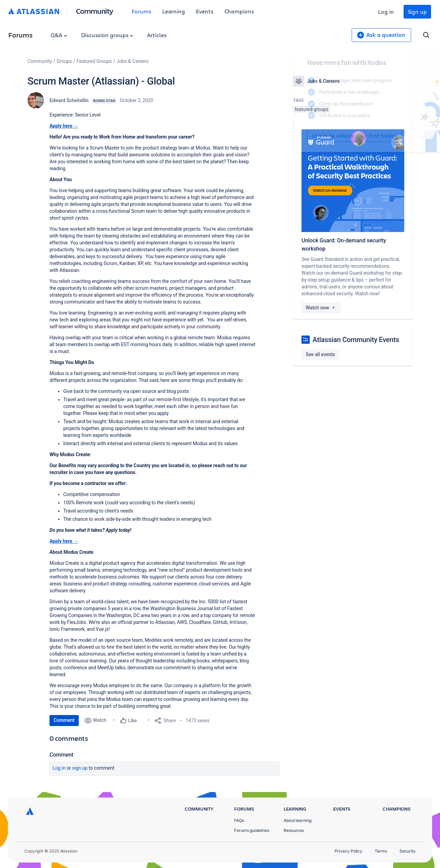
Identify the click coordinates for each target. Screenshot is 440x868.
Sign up (417, 12)
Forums (141, 11)
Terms (381, 851)
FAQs (239, 820)
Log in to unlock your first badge (301, 135)
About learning (298, 820)
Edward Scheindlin (69, 100)
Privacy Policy (348, 851)
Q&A (59, 35)
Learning (174, 11)
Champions (239, 11)
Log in (386, 12)
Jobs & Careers (133, 61)
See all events (320, 354)
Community (95, 11)
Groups (64, 61)
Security (408, 851)
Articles (157, 35)
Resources (294, 830)
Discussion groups (107, 35)
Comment (64, 720)
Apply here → (64, 126)
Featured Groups (94, 61)
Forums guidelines (252, 830)
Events (205, 11)
